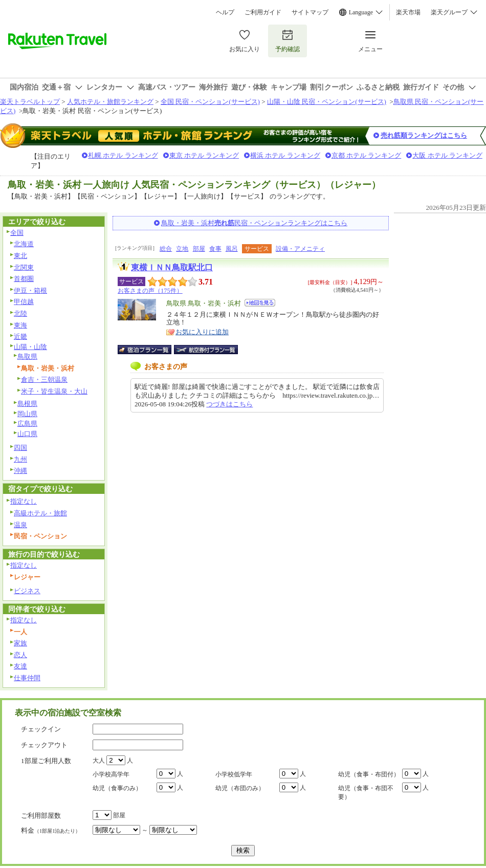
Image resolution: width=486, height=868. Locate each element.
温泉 (20, 525)
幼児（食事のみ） (117, 788)
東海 (20, 325)
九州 (20, 459)
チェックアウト (44, 745)
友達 (20, 666)
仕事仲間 (27, 678)
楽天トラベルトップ (30, 102)
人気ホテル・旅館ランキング (110, 102)
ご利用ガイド (263, 12)
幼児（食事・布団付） (369, 774)
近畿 (20, 337)
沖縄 (20, 471)
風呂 (232, 249)
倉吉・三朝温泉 (44, 379)
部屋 (199, 249)
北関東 (24, 267)
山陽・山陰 (30, 347)
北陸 (20, 313)
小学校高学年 (111, 774)
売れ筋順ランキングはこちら (424, 135)
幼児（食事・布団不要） (366, 793)
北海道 (24, 244)
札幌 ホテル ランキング (123, 155)
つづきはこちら (229, 404)
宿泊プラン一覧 (150, 350)
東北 (20, 256)
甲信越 (24, 302)
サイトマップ (310, 12)
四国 (20, 448)
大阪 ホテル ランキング (447, 155)
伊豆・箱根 (30, 290)
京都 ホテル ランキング (367, 155)
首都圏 (24, 279)
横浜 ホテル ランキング (285, 155)
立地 (182, 249)
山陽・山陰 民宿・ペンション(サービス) (327, 102)
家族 (20, 643)
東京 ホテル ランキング (204, 155)
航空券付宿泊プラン (206, 350)
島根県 (27, 404)
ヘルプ (225, 12)
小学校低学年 (234, 774)
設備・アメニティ (300, 249)
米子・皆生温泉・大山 (54, 391)
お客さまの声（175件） (150, 291)
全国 (17, 233)
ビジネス (27, 591)
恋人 (20, 655)
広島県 (27, 424)
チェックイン (41, 729)
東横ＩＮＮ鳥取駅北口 (172, 267)
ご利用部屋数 (41, 816)
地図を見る (260, 303)
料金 (51, 830)
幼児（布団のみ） (240, 788)
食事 (215, 249)
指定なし (24, 501)
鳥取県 (27, 356)
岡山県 (27, 414)
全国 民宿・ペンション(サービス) (210, 102)
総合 (166, 249)
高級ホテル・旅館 (40, 513)
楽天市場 (408, 12)
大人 (99, 761)
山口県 (27, 434)
